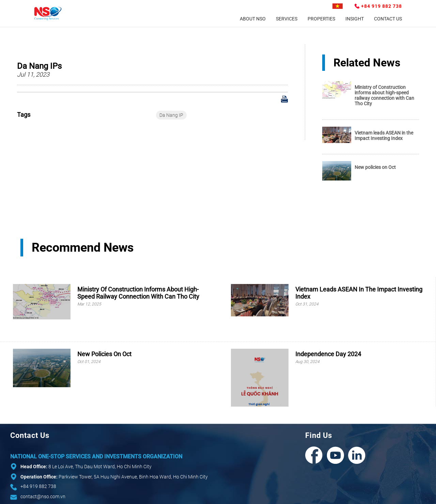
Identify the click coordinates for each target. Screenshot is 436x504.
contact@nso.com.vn (43, 497)
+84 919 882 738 (381, 6)
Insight (355, 19)
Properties (321, 19)
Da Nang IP (171, 115)
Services (287, 19)
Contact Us (388, 19)
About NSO (253, 19)
